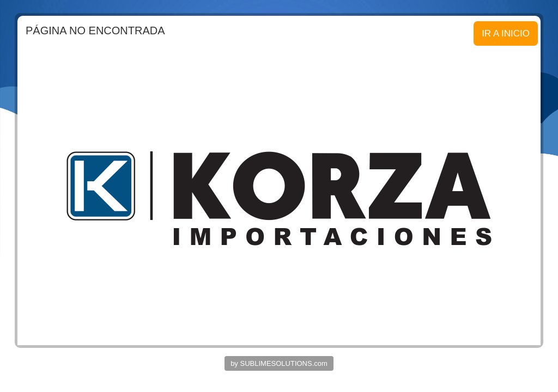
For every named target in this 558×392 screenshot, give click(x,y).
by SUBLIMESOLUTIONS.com (279, 363)
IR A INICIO (506, 33)
